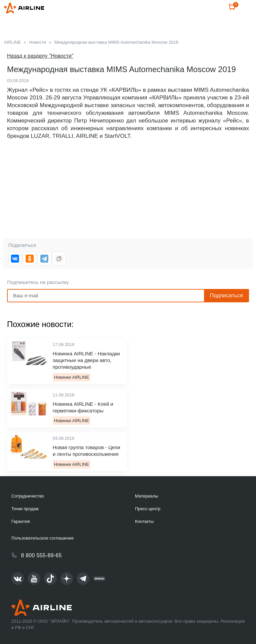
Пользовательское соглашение (42, 538)
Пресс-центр (148, 509)
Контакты (144, 521)
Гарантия (20, 521)
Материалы (147, 496)
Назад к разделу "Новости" (40, 56)
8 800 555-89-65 (41, 555)
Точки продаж (25, 509)
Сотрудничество (28, 496)
